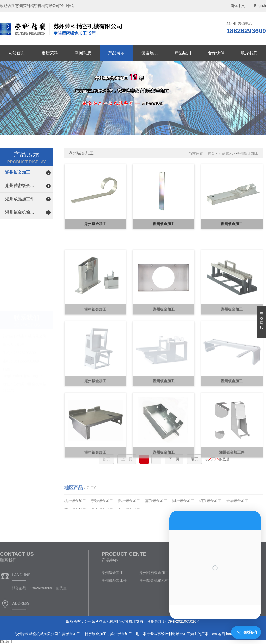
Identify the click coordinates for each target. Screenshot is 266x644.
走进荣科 (50, 53)
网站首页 (17, 53)
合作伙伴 (216, 53)
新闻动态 (83, 53)
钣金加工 (73, 634)
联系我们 (249, 53)
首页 (211, 153)
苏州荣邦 (154, 621)
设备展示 (150, 53)
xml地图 (218, 634)
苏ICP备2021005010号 (181, 621)
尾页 (194, 459)
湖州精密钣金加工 (21, 186)
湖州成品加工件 (20, 199)
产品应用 (183, 53)
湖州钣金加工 (18, 172)
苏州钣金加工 (121, 634)
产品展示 (116, 53)
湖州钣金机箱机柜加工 (21, 212)
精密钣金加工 (96, 634)
